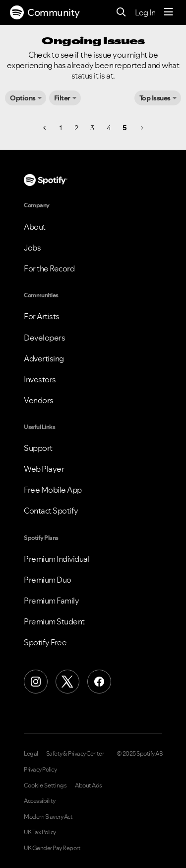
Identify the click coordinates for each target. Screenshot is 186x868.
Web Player (44, 469)
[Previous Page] (45, 128)
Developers (44, 338)
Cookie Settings (45, 785)
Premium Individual (57, 559)
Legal (31, 754)
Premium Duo (48, 580)
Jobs (32, 248)
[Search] (121, 13)
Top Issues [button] (155, 98)
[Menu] (169, 12)
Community (45, 12)
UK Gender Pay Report (52, 848)
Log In (145, 12)
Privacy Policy (40, 770)
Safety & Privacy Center (75, 754)
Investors (40, 379)
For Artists (42, 316)
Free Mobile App (53, 490)
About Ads (89, 785)
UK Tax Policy (40, 832)
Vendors (39, 400)
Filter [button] (62, 98)
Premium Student (54, 621)
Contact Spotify (51, 511)
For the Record (49, 268)
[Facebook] (99, 682)
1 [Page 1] (61, 128)
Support (38, 448)
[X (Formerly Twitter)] (67, 682)
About (35, 227)
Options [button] (23, 98)
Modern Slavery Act (48, 817)
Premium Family (51, 601)
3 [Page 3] (92, 128)
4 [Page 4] (109, 128)
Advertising (44, 358)
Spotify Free (45, 642)
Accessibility (40, 801)
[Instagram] (36, 682)
